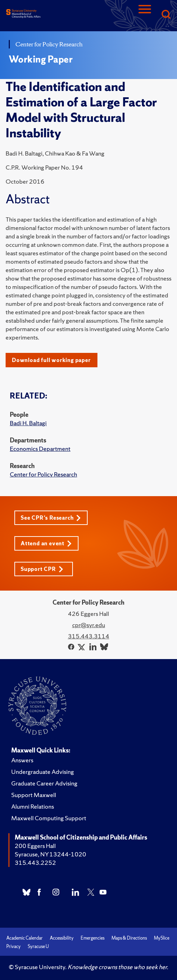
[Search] (166, 15)
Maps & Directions (129, 938)
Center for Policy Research (43, 474)
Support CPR (42, 569)
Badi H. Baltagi (28, 423)
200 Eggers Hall (35, 846)
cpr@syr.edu (89, 625)
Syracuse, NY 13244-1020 (50, 854)
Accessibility (62, 938)
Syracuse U (38, 946)
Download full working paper (51, 360)
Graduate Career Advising (44, 783)
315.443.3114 (89, 636)
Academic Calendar (25, 938)
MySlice (162, 938)
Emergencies (93, 938)
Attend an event (46, 543)
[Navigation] (145, 15)
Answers (22, 760)
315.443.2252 (35, 863)
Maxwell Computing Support (49, 818)
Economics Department (40, 449)
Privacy (13, 946)
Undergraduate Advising (43, 772)
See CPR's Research (51, 518)
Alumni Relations (33, 806)
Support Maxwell (34, 795)
